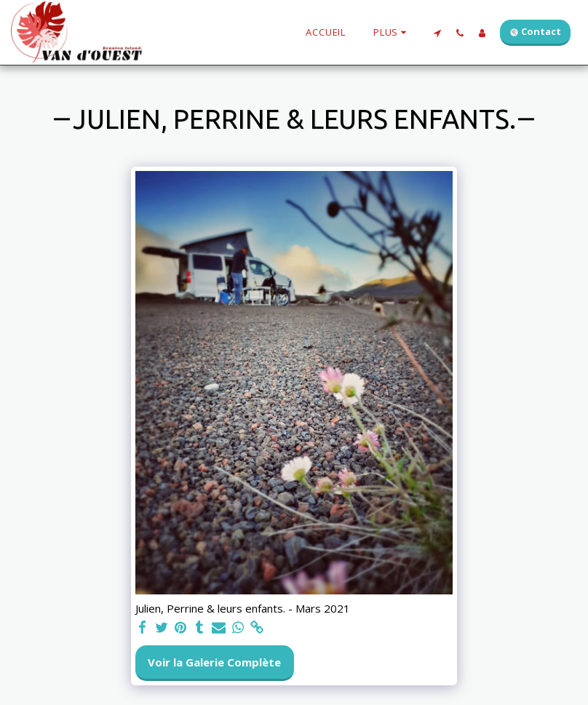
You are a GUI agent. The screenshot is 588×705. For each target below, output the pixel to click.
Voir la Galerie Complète (214, 662)
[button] (437, 33)
